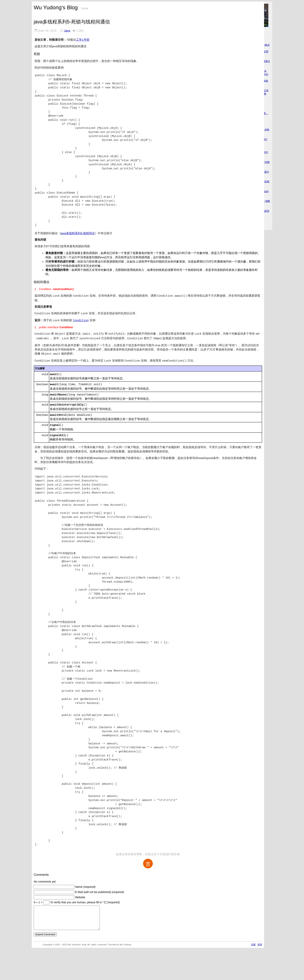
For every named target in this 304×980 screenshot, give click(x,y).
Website (80, 895)
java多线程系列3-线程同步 (78, 233)
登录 (260, 946)
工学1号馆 (83, 40)
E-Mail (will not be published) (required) (99, 889)
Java (67, 31)
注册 (253, 946)
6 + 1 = (38, 900)
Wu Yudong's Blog (56, 7)
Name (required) (85, 884)
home (85, 8)
